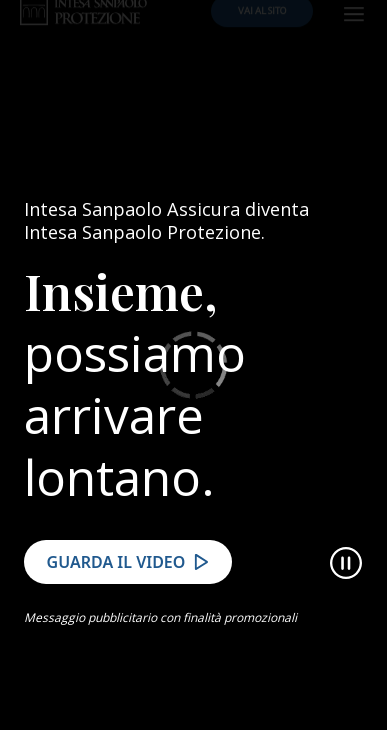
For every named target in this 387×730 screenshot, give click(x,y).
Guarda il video (116, 580)
